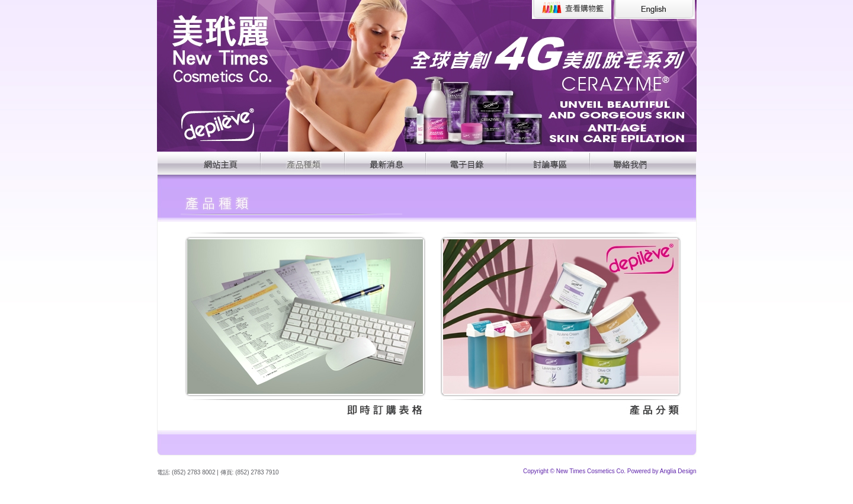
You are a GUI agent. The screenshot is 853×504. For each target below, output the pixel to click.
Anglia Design (678, 471)
